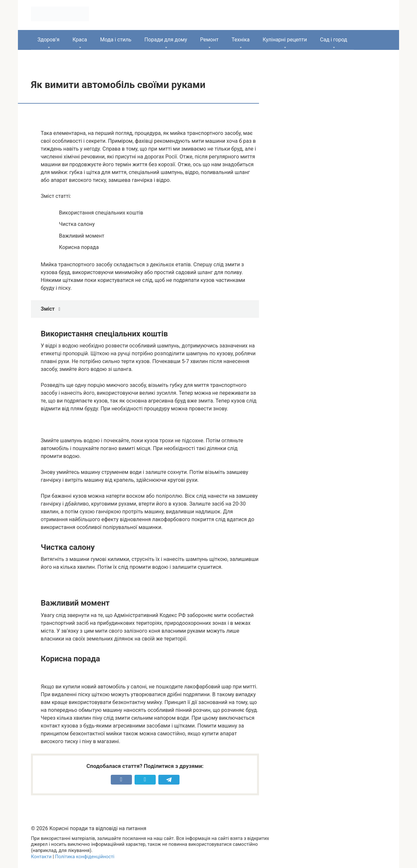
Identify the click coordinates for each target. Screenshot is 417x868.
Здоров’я (48, 40)
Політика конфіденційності (85, 857)
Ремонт (209, 40)
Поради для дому (166, 40)
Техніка (241, 40)
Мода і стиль (116, 40)
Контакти (41, 857)
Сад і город (334, 40)
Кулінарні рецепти (285, 40)
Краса (80, 40)
